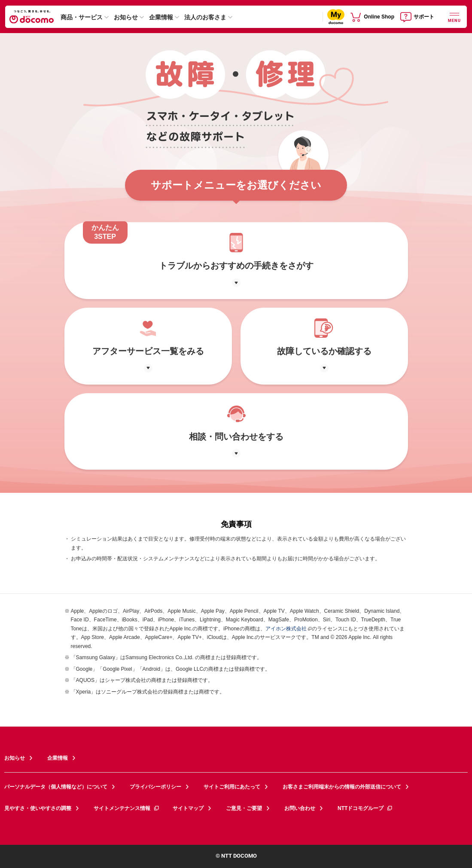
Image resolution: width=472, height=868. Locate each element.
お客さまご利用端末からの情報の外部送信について (342, 787)
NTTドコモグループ (365, 808)
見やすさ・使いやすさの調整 (38, 808)
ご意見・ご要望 (244, 808)
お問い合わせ (300, 808)
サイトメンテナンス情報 (127, 808)
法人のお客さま (205, 17)
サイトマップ (188, 808)
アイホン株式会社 (286, 629)
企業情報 (161, 17)
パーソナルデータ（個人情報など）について (56, 787)
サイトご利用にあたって (232, 787)
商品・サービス (82, 17)
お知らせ (126, 17)
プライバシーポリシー (155, 787)
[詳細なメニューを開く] (454, 17)
